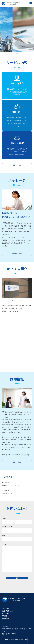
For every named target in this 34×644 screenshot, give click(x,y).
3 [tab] (16, 300)
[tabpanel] (17, 30)
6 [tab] (22, 300)
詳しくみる (17, 165)
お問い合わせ (6, 618)
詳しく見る (17, 462)
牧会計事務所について (8, 611)
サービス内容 (6, 608)
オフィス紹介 (6, 613)
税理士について (17, 254)
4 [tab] (18, 300)
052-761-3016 (12, 634)
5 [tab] (20, 300)
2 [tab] (18, 54)
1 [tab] (16, 54)
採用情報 (4, 616)
